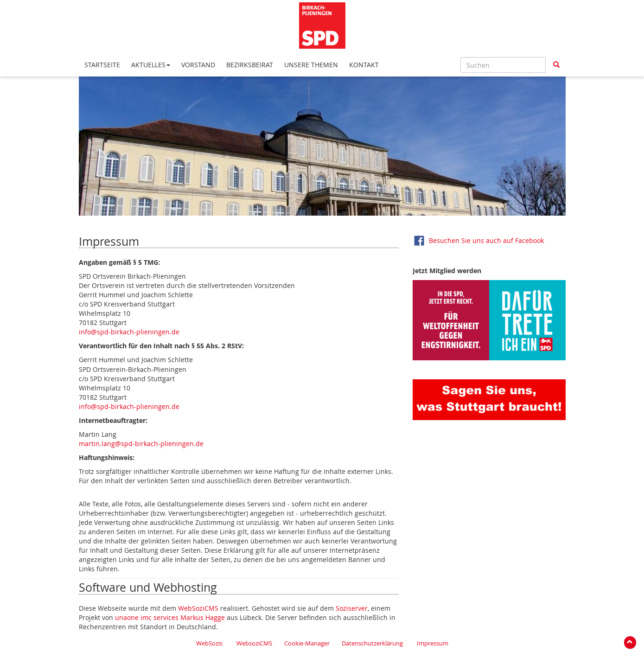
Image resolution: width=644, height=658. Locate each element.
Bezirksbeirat (250, 65)
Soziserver (352, 608)
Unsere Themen (311, 65)
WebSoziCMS (198, 608)
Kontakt (364, 65)
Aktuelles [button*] (151, 65)
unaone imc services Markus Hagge (170, 617)
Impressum (433, 643)
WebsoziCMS (254, 643)
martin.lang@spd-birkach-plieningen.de (141, 444)
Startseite (102, 65)
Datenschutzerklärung (372, 643)
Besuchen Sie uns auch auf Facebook (486, 240)
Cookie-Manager (307, 643)
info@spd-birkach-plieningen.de (129, 332)
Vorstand (198, 65)
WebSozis (209, 643)
